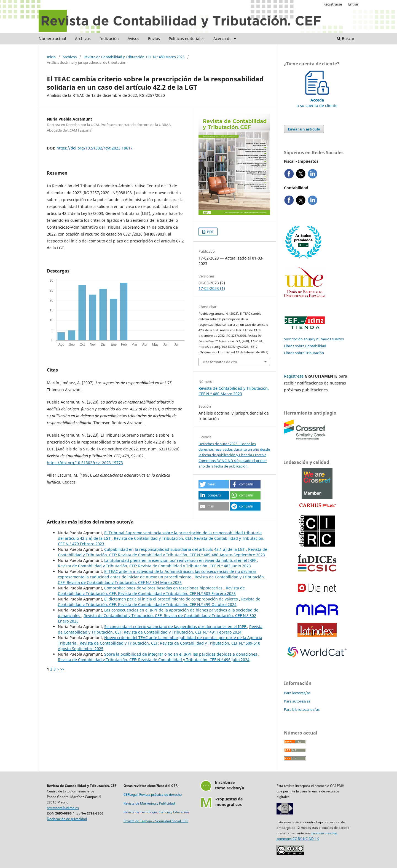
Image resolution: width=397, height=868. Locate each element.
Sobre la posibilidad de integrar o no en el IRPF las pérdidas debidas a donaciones (181, 654)
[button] (214, 484)
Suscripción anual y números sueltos (314, 339)
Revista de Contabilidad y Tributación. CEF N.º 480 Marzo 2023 (134, 57)
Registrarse (333, 4)
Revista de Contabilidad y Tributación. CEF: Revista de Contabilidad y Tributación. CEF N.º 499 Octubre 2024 (159, 602)
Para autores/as (297, 701)
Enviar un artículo (304, 129)
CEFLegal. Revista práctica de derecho (153, 794)
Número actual (52, 38)
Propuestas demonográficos (229, 802)
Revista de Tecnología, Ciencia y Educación (156, 812)
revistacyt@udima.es (63, 808)
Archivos (83, 38)
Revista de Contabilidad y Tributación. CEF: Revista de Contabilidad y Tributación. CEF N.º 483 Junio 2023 (154, 566)
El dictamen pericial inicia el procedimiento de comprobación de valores (172, 599)
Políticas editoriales (187, 38)
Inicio (51, 57)
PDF (210, 232)
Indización (109, 38)
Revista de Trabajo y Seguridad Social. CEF (156, 821)
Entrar (353, 4)
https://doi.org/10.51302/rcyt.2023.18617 (95, 148)
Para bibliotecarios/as (302, 709)
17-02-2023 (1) (212, 288)
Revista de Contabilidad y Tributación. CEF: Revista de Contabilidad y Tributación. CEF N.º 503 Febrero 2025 (151, 591)
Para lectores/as (297, 693)
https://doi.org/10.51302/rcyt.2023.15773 (85, 463)
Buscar (346, 38)
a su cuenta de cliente (317, 100)
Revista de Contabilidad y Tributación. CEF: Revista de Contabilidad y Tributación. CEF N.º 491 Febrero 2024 (160, 629)
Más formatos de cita (220, 362)
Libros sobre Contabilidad (305, 346)
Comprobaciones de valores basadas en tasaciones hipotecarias (164, 588)
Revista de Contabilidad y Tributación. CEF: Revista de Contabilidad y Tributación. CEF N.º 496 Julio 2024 (154, 660)
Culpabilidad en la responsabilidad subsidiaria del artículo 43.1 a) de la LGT (175, 549)
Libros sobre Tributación (304, 353)
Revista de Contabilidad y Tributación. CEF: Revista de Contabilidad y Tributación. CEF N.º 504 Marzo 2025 (161, 580)
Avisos (133, 38)
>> (62, 669)
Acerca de (223, 38)
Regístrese (294, 376)
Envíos (154, 38)
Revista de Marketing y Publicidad (149, 803)
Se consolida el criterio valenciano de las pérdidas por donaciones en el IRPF (176, 627)
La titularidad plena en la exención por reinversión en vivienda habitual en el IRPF (181, 560)
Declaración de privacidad (67, 819)
